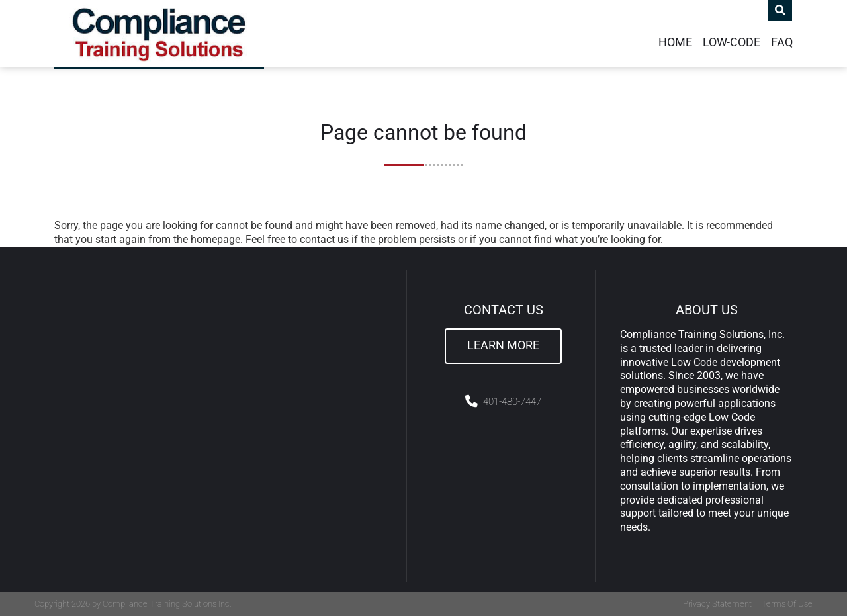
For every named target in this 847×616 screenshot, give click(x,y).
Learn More (503, 345)
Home (675, 42)
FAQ (782, 42)
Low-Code (732, 42)
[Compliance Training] (159, 33)
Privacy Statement (717, 604)
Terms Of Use (787, 604)
